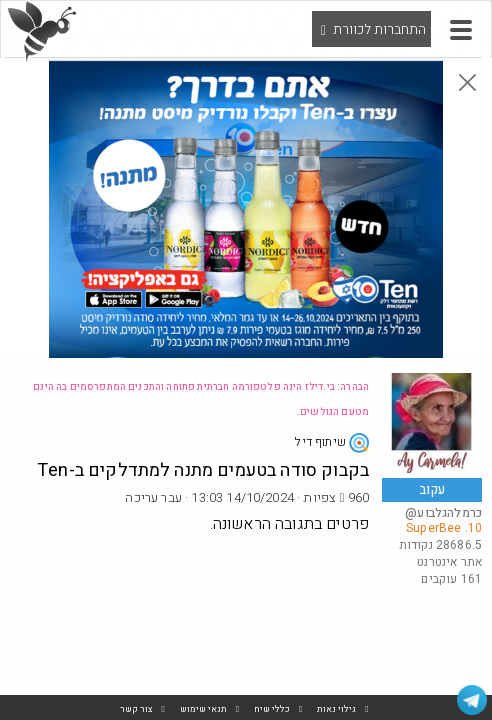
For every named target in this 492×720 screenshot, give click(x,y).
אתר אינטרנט (449, 562)
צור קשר (136, 709)
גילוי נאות (336, 709)
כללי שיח (272, 709)
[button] (461, 30)
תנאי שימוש (203, 709)
